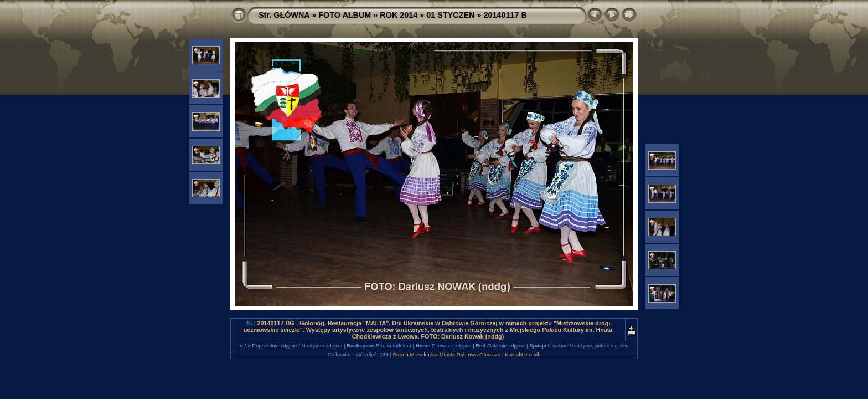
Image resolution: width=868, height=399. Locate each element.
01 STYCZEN (450, 15)
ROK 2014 (399, 15)
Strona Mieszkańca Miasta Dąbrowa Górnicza (447, 354)
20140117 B (505, 15)
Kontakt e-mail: (523, 354)
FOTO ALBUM (345, 15)
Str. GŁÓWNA (284, 15)
